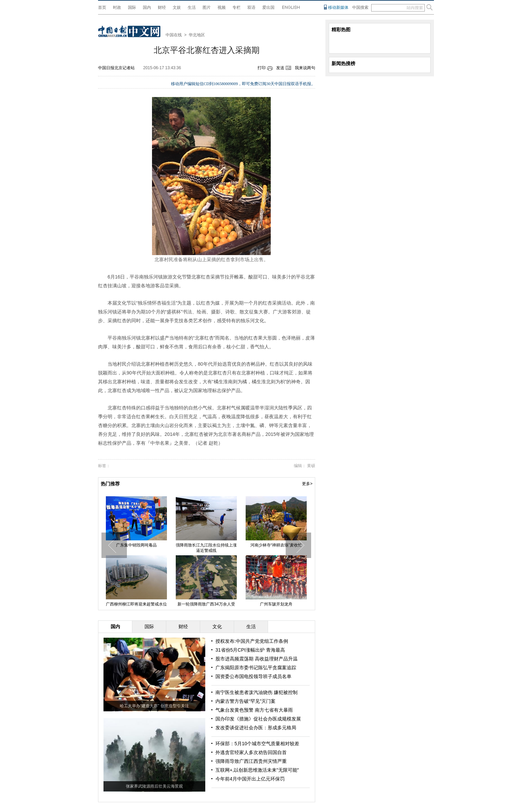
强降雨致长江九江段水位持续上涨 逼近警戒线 (206, 548)
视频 (222, 7)
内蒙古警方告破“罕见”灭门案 (245, 701)
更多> (307, 484)
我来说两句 (305, 68)
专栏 (236, 7)
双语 (251, 7)
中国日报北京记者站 (116, 68)
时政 (117, 7)
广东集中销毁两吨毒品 (136, 545)
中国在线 (174, 35)
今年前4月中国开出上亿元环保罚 (250, 779)
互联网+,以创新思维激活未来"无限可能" (257, 770)
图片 (207, 7)
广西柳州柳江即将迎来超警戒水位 (136, 604)
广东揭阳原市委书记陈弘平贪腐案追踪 (256, 668)
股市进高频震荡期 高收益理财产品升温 (256, 659)
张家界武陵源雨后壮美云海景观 (154, 786)
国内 (147, 7)
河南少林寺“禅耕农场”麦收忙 (276, 545)
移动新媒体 (338, 7)
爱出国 (268, 7)
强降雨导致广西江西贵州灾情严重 (251, 761)
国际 (132, 7)
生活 (192, 7)
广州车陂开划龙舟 (276, 604)
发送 (280, 68)
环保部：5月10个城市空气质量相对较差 (257, 744)
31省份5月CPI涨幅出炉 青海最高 (250, 650)
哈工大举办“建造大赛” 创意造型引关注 (154, 706)
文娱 (177, 7)
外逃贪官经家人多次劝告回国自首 (251, 752)
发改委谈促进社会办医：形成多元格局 (256, 728)
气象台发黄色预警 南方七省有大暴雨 (254, 710)
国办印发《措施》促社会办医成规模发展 (258, 719)
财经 (162, 7)
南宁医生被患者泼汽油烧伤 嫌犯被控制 (256, 692)
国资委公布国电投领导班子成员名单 (253, 676)
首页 (102, 7)
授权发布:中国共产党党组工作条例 (252, 641)
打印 (262, 68)
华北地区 (197, 35)
